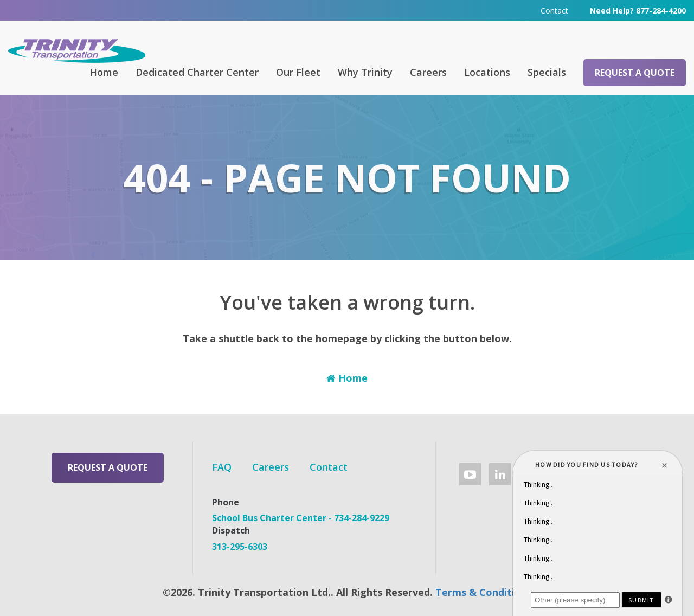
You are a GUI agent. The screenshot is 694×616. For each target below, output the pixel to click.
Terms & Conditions (484, 592)
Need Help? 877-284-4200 (638, 11)
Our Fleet (298, 72)
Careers (428, 72)
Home (104, 72)
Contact (554, 11)
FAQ (222, 467)
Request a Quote (635, 73)
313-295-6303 (240, 547)
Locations (487, 72)
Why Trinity (365, 72)
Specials (547, 72)
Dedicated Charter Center (197, 72)
